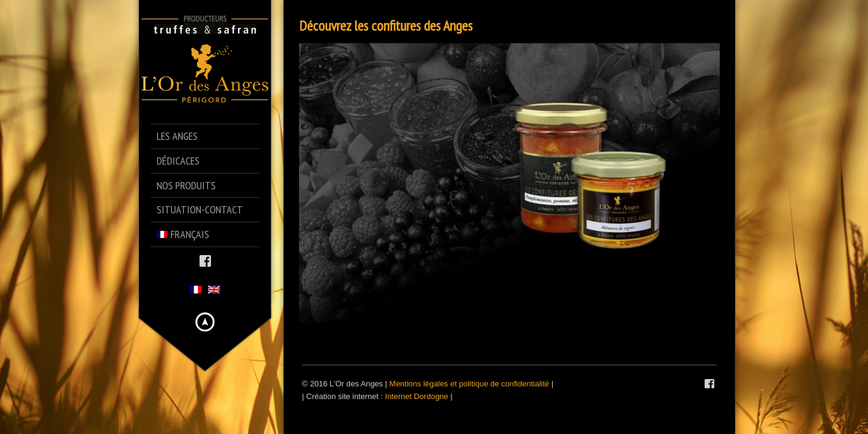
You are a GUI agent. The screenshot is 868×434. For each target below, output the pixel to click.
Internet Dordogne (417, 396)
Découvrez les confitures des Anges (386, 26)
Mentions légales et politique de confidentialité (469, 384)
